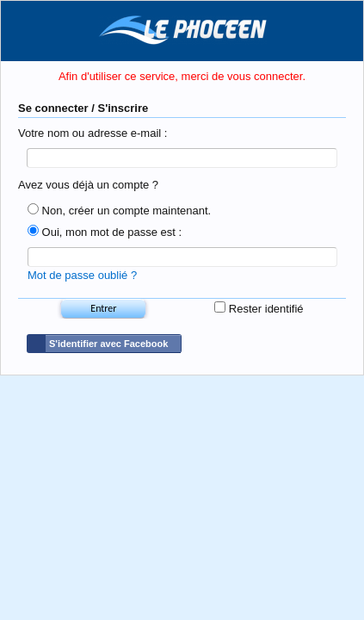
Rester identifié (259, 314)
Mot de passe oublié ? (82, 281)
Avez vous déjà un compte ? (88, 188)
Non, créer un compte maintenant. (119, 214)
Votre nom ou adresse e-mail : (93, 133)
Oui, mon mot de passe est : (105, 236)
